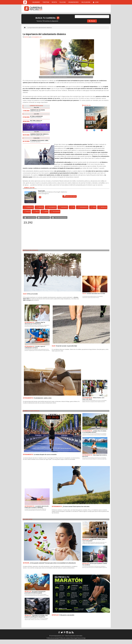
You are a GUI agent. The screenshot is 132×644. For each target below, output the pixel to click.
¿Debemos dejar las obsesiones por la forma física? (35, 328)
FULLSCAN (63, 15)
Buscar (92, 25)
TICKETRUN (46, 15)
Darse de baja (82, 643)
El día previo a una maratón (67, 620)
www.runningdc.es (43, 198)
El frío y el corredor (33, 298)
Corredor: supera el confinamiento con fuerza (35, 352)
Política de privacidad (53, 643)
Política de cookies (65, 643)
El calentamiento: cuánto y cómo (43, 402)
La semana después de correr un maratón (45, 459)
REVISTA (54, 15)
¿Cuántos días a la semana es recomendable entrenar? (94, 436)
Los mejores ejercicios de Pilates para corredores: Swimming (37, 511)
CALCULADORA (86, 15)
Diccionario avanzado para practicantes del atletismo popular (35, 597)
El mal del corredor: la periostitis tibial (66, 350)
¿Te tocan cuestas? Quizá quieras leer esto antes (76, 511)
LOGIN (96, 15)
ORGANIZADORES (73, 15)
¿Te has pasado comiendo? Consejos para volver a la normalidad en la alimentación (53, 567)
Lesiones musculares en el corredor (96, 298)
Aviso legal (74, 643)
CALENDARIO (36, 15)
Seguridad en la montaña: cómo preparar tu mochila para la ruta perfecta (36, 621)
